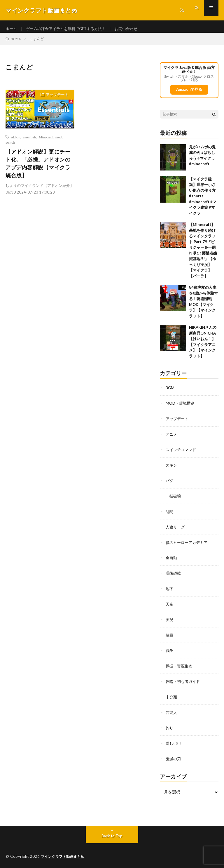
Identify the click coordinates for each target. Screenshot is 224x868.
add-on (15, 142)
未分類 (172, 697)
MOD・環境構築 (181, 408)
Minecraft (46, 142)
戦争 (170, 651)
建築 (170, 636)
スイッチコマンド (182, 454)
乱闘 (170, 515)
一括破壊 (174, 499)
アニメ (172, 439)
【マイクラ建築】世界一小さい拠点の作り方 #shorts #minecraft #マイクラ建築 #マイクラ (203, 201)
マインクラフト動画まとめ (64, 855)
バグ (170, 484)
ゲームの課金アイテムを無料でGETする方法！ (70, 29)
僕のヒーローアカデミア (188, 545)
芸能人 (172, 712)
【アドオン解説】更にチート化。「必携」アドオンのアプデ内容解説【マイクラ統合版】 (38, 169)
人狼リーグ (176, 530)
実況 (170, 621)
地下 (170, 590)
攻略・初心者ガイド (184, 682)
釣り (170, 727)
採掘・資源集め (180, 666)
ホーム (12, 29)
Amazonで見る (189, 95)
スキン (172, 469)
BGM (170, 393)
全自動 (172, 560)
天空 (170, 606)
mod (58, 142)
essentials (30, 142)
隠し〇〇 (174, 742)
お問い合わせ (134, 29)
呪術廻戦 (174, 575)
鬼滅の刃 (174, 757)
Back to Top (112, 834)
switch (10, 147)
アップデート (57, 100)
